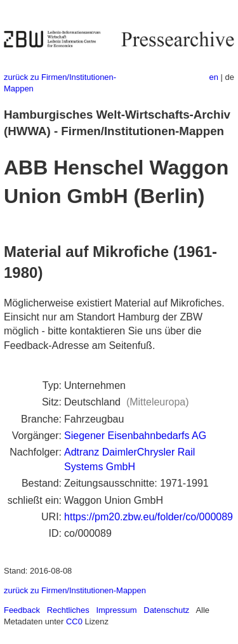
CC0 (74, 621)
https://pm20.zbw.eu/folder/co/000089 (149, 517)
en (214, 77)
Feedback (22, 610)
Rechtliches (68, 610)
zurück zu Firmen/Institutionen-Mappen (75, 590)
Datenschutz (166, 610)
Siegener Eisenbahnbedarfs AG (135, 436)
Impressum (116, 610)
